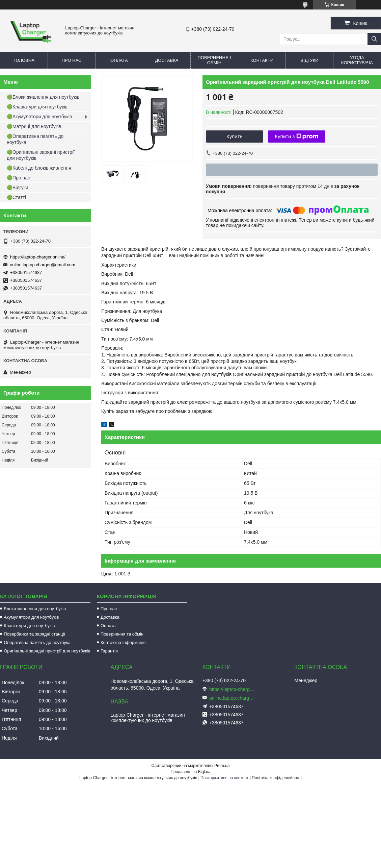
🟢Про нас (18, 178)
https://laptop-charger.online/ (38, 257)
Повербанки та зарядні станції (34, 634)
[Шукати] (374, 39)
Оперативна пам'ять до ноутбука (37, 642)
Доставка (167, 60)
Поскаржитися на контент (224, 778)
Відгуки (309, 60)
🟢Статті (16, 197)
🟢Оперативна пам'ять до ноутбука (35, 139)
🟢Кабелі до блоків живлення (39, 168)
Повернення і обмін (214, 60)
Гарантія (109, 651)
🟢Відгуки (18, 188)
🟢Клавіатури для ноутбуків (37, 107)
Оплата (119, 60)
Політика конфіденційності (277, 778)
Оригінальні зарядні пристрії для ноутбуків (47, 651)
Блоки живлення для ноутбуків (35, 609)
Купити (235, 136)
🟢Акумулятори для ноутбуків (39, 117)
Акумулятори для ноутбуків (31, 617)
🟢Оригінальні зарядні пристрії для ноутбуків (41, 155)
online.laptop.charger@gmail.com (43, 265)
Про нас (72, 60)
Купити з (296, 137)
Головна (24, 60)
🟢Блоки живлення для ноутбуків (43, 97)
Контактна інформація (123, 642)
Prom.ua (222, 766)
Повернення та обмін (122, 634)
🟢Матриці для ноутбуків (34, 126)
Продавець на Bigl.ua (190, 772)
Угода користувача (357, 60)
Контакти (262, 60)
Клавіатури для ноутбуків (29, 626)
